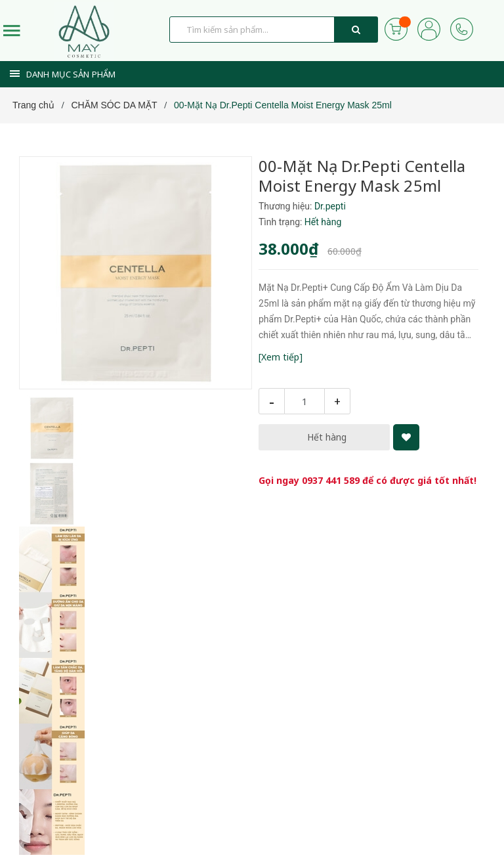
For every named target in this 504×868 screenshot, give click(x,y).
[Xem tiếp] (281, 357)
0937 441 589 (331, 480)
